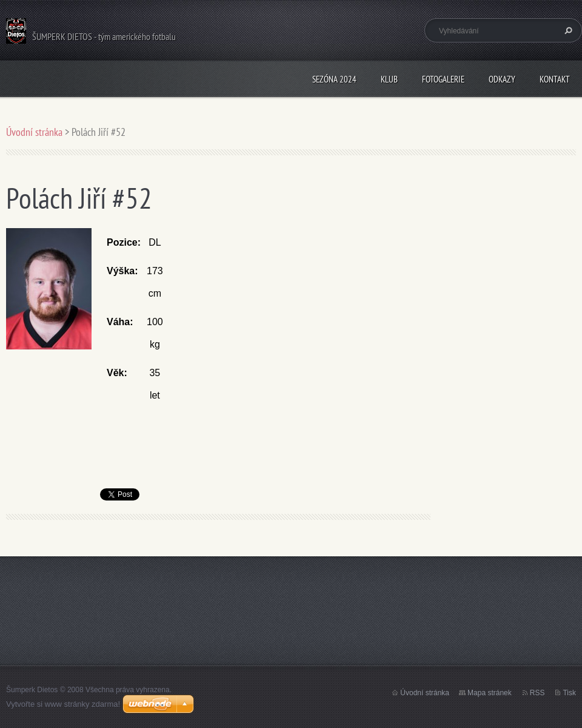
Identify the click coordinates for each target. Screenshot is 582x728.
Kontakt (555, 79)
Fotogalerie (443, 79)
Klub (389, 79)
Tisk (569, 693)
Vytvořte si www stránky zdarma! (63, 704)
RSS (537, 693)
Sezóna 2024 (334, 79)
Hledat (567, 30)
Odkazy (502, 79)
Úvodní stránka (34, 132)
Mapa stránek (490, 693)
